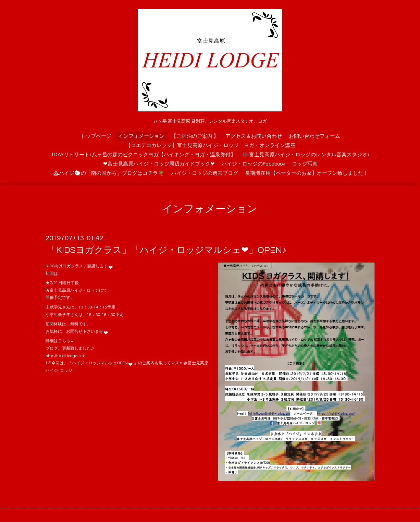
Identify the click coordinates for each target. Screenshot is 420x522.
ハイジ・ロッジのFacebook (253, 164)
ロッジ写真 (305, 164)
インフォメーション (141, 136)
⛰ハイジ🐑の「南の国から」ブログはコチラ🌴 (108, 173)
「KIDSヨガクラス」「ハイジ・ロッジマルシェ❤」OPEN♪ (167, 250)
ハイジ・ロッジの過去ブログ (205, 173)
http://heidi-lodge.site (66, 356)
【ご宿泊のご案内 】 (195, 136)
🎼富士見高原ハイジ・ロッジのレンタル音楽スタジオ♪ (306, 155)
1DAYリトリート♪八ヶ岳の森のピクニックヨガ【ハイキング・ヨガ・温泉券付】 (144, 155)
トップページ (96, 136)
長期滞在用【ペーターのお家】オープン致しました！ (307, 173)
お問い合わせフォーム (314, 136)
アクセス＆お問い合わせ (254, 136)
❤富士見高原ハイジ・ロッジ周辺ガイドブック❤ (159, 164)
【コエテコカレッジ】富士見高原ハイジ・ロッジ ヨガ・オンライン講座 (211, 145)
